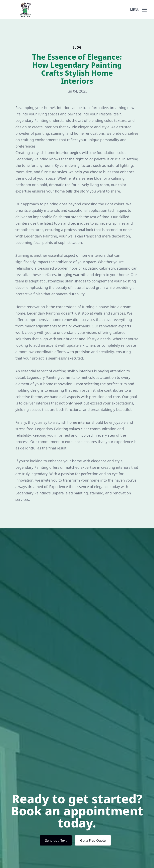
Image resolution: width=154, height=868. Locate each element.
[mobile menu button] (144, 10)
